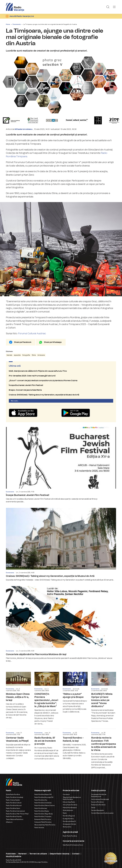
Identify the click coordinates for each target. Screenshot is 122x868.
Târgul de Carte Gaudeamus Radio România (72, 798)
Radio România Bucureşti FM (44, 797)
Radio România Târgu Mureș (44, 814)
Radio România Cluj (41, 800)
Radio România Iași (41, 808)
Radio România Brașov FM (43, 794)
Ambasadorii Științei (69, 824)
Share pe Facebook (23, 342)
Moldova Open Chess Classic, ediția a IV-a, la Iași (18, 695)
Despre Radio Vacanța (60, 854)
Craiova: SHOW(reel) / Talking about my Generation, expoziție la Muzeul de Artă (61, 395)
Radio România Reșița (42, 811)
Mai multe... (15, 401)
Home (8, 24)
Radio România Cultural (14, 803)
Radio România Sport (13, 808)
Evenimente (17, 24)
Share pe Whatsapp (53, 342)
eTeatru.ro (9, 822)
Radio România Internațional (15, 811)
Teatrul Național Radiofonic (15, 819)
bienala (9, 355)
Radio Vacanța (39, 828)
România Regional (69, 816)
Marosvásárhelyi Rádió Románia (45, 825)
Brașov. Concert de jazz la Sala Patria (61, 390)
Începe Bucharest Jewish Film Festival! (61, 385)
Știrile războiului (68, 810)
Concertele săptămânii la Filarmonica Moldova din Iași (61, 624)
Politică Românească (70, 808)
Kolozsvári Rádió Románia (43, 822)
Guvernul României (97, 802)
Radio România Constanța (43, 803)
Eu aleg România (68, 819)
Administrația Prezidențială (100, 799)
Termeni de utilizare (38, 854)
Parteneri (23, 854)
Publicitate (11, 854)
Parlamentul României (98, 805)
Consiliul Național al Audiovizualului (102, 813)
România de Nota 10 (69, 821)
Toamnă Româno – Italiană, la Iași (75, 744)
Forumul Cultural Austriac (32, 334)
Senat (93, 808)
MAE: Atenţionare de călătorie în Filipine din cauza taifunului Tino (61, 371)
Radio (65, 813)
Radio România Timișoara (43, 817)
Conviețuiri (66, 794)
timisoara (41, 355)
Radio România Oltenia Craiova (44, 805)
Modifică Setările (14, 856)
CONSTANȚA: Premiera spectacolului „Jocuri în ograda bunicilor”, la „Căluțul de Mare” (47, 699)
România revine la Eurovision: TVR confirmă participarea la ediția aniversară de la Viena (104, 749)
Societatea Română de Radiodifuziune (99, 795)
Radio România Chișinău (14, 817)
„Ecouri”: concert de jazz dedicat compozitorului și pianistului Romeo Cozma (61, 381)
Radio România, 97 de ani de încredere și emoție (47, 745)
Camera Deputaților (98, 810)
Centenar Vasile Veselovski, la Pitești (18, 744)
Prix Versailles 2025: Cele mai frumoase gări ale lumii (61, 376)
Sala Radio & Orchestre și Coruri (73, 845)
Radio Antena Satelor (13, 800)
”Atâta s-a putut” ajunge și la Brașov (75, 693)
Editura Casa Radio (69, 802)
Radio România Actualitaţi (15, 797)
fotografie (26, 355)
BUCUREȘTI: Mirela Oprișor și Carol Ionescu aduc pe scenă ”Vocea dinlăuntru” (104, 697)
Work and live (67, 827)
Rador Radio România (70, 836)
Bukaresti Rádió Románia (43, 819)
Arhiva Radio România (70, 805)
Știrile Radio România (13, 794)
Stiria (34, 355)
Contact (76, 854)
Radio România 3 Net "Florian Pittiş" (17, 814)
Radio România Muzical (14, 805)
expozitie (17, 355)
